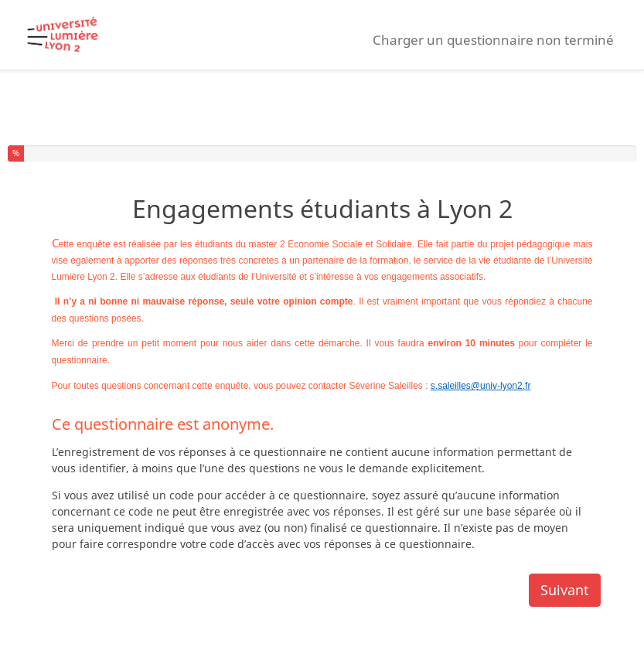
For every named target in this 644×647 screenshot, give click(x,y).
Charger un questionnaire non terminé (493, 40)
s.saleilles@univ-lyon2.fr (481, 386)
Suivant (565, 590)
